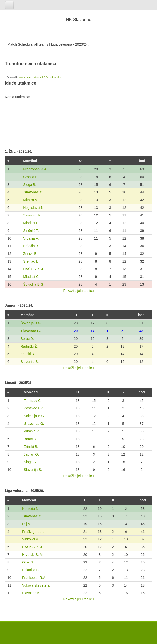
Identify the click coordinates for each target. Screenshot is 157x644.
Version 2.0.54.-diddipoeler (47, 77)
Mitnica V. (31, 200)
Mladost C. (31, 277)
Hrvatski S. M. (33, 555)
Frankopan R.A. (35, 169)
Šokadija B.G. (34, 284)
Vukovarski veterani (37, 585)
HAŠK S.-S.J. (33, 269)
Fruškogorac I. (33, 532)
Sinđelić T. (31, 231)
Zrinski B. (30, 254)
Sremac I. (31, 261)
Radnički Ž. (29, 346)
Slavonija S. (30, 362)
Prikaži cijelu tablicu (78, 291)
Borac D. (27, 339)
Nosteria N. (31, 509)
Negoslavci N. (34, 208)
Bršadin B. (31, 246)
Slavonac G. (33, 192)
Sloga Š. (30, 462)
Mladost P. (31, 223)
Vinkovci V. (31, 539)
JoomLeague (26, 77)
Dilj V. (26, 524)
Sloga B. (30, 185)
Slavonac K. (32, 215)
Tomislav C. (33, 401)
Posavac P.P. (34, 408)
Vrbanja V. (31, 238)
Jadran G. (31, 454)
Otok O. (28, 562)
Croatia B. (31, 177)
